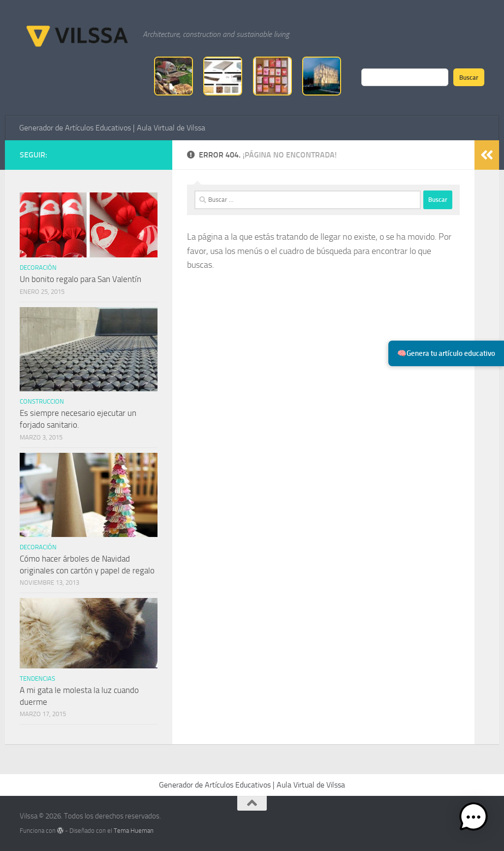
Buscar (469, 77)
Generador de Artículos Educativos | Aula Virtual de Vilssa (112, 128)
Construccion (42, 401)
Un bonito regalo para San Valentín (80, 279)
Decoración (38, 268)
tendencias (37, 678)
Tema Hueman (134, 831)
